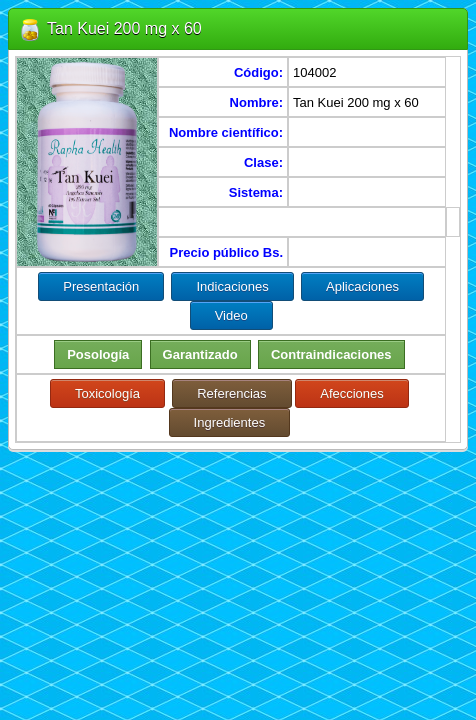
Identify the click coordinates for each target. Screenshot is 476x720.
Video (231, 315)
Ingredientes (230, 422)
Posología (98, 354)
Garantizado (200, 354)
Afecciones (352, 393)
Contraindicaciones (331, 354)
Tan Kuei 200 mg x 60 (124, 28)
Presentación (101, 286)
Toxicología (107, 393)
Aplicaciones (362, 286)
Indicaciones (232, 286)
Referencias (231, 393)
